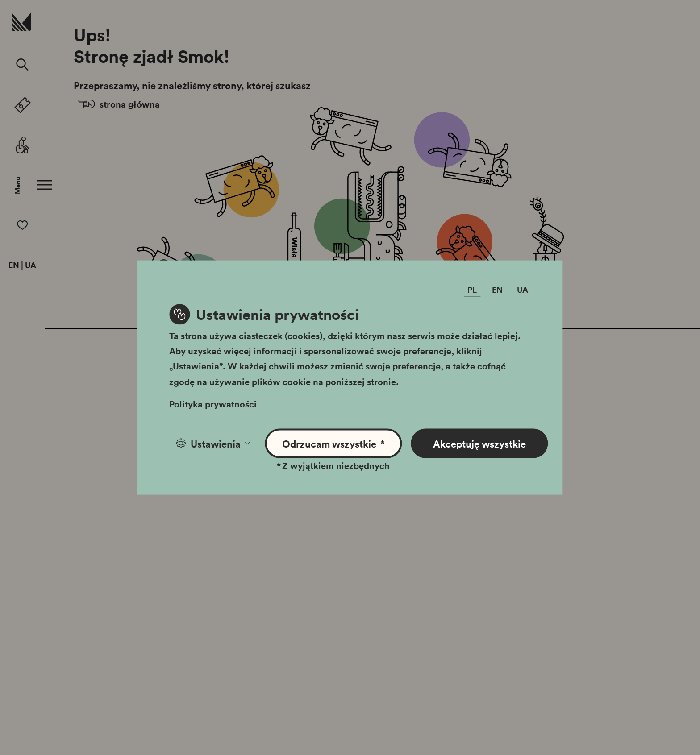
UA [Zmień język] (523, 289)
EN (14, 265)
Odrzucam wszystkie (334, 443)
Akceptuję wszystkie (479, 443)
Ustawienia (213, 443)
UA (31, 265)
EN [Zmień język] (497, 289)
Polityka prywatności (213, 403)
